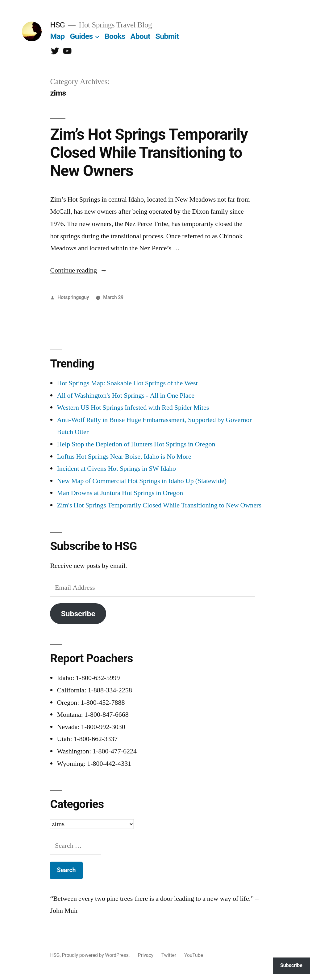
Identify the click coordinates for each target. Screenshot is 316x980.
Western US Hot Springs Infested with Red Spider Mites (133, 408)
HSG (57, 25)
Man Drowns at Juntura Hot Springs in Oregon (120, 493)
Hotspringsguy (73, 297)
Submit (167, 36)
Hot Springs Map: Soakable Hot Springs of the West (127, 383)
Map (57, 36)
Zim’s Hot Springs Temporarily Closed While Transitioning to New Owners (149, 153)
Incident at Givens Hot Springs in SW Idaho (116, 469)
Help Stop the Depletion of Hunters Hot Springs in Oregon (136, 444)
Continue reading (79, 270)
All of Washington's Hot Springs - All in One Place (126, 396)
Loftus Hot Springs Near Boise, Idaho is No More (124, 457)
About (140, 36)
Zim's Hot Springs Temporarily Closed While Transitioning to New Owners (159, 505)
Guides (81, 36)
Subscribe (78, 614)
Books (115, 36)
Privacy (146, 955)
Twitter (169, 955)
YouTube (194, 955)
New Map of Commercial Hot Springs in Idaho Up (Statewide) (142, 481)
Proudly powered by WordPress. (96, 955)
